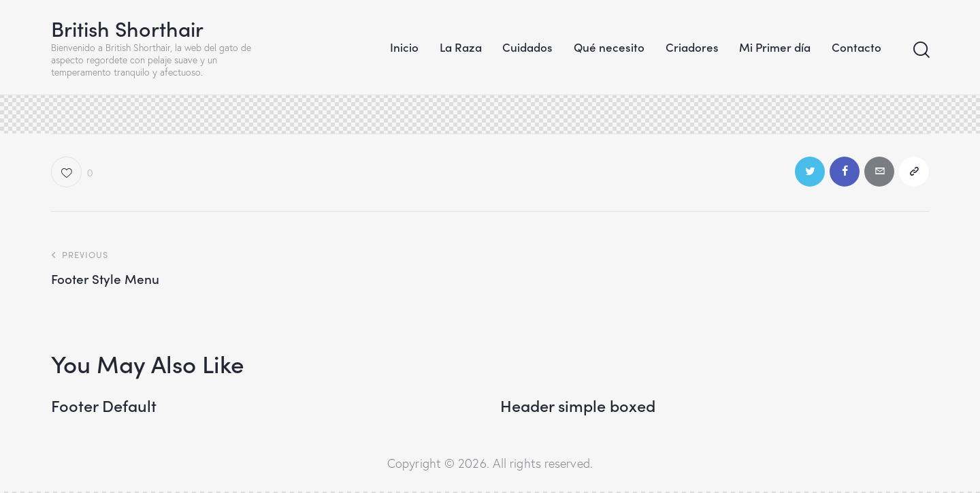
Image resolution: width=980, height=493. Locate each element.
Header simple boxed (579, 406)
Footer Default (104, 406)
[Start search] (920, 50)
